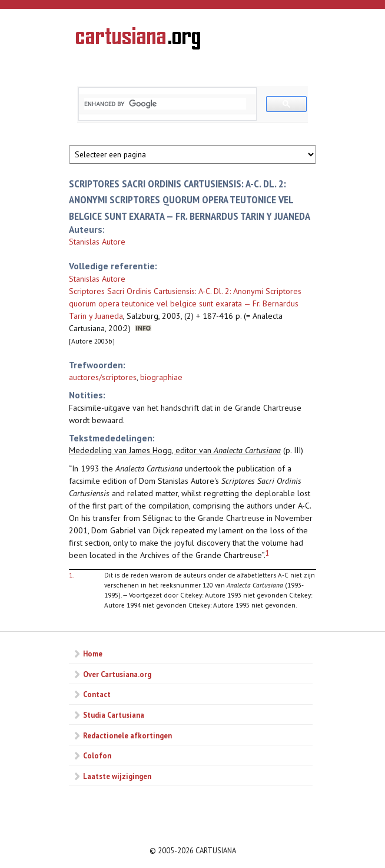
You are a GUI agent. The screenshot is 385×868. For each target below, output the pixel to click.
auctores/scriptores (103, 377)
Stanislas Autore (97, 242)
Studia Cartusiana (114, 715)
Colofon (97, 755)
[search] (165, 104)
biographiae (161, 377)
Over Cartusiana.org (117, 674)
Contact (97, 694)
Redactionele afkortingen (127, 735)
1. (71, 575)
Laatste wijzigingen (117, 776)
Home (93, 654)
